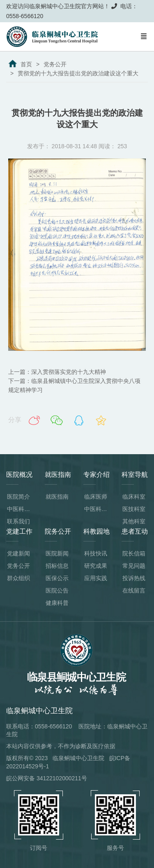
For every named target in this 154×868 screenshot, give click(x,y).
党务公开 (55, 64)
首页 (26, 64)
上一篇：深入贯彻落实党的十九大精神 (57, 372)
